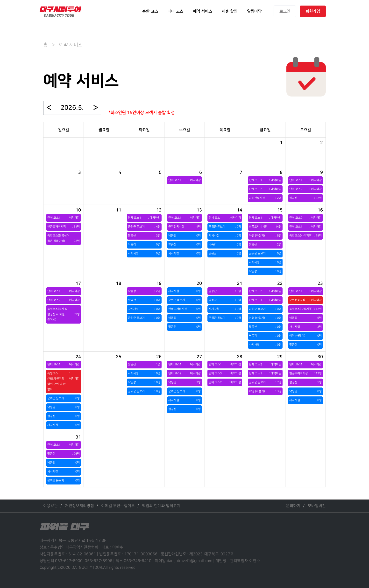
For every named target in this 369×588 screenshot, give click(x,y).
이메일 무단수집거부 (118, 506)
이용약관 (50, 506)
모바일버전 (317, 506)
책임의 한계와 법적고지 (161, 506)
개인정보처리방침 (79, 506)
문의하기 (293, 506)
